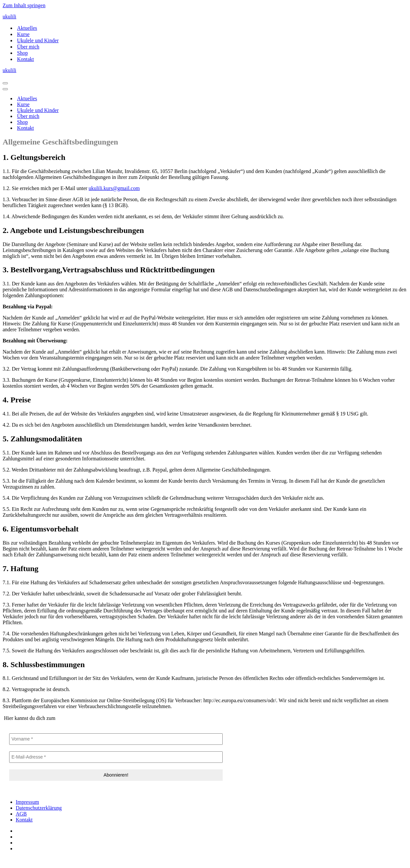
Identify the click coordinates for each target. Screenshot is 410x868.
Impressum (27, 802)
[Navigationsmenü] (5, 83)
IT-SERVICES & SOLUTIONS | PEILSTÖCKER (55, 860)
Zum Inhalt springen (24, 5)
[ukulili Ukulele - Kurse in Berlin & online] (205, 17)
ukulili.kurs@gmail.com (114, 188)
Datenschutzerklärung (39, 808)
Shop (22, 53)
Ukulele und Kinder (38, 40)
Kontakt (26, 59)
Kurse (23, 34)
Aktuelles (27, 28)
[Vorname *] (116, 739)
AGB (21, 814)
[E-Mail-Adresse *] (116, 757)
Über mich (28, 47)
